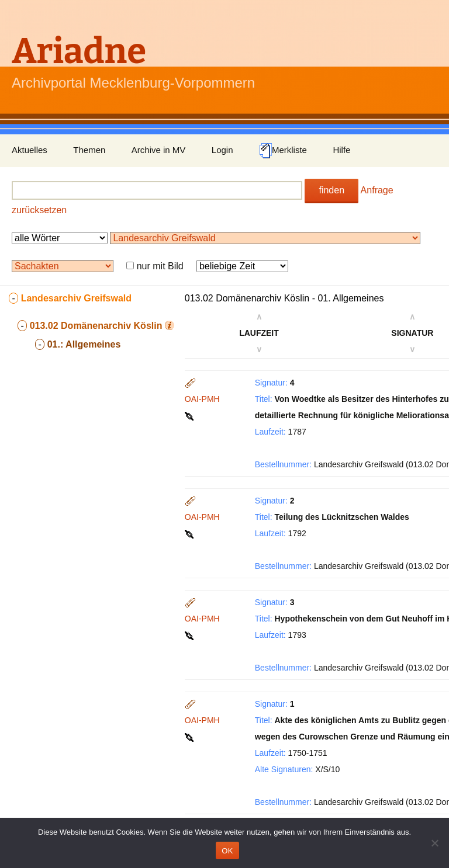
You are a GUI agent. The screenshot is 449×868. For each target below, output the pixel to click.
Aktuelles (30, 150)
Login (222, 150)
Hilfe (341, 150)
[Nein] (434, 843)
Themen (89, 150)
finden (331, 190)
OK (227, 851)
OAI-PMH (202, 399)
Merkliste (283, 151)
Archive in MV (159, 150)
